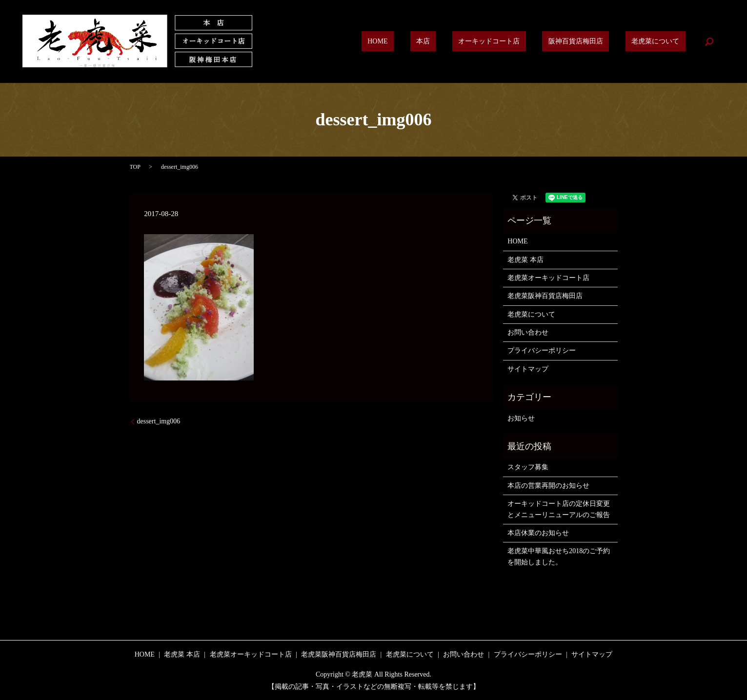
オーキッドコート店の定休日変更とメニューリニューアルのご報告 (559, 509)
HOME (432, 42)
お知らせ (521, 418)
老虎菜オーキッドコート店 (548, 278)
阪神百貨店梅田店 (594, 42)
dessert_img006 (159, 421)
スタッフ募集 (528, 467)
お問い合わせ (528, 332)
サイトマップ (528, 369)
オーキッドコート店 (519, 42)
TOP (135, 167)
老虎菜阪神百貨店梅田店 (545, 296)
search (709, 41)
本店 (465, 42)
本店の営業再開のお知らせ (548, 486)
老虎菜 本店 (525, 260)
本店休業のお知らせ (538, 533)
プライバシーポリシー (542, 350)
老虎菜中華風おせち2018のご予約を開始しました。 (559, 556)
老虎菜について (662, 42)
